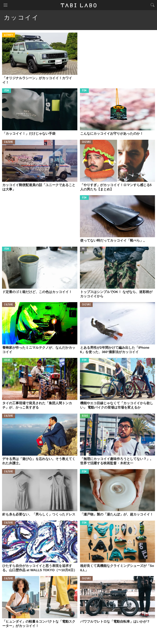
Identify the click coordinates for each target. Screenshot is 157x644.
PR (83, 249)
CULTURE (9, 142)
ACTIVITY (9, 35)
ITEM (7, 91)
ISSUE (7, 360)
